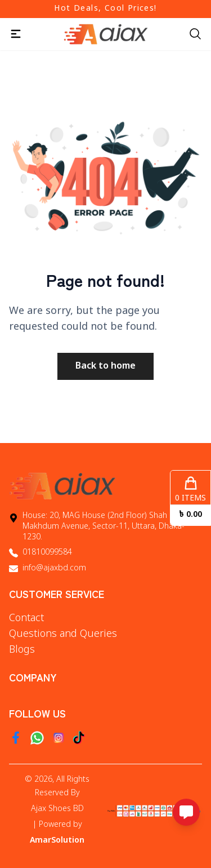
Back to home (105, 366)
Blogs (22, 650)
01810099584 (47, 553)
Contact (26, 618)
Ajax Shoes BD (57, 809)
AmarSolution (57, 841)
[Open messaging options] (186, 812)
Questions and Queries (63, 634)
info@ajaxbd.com (54, 568)
